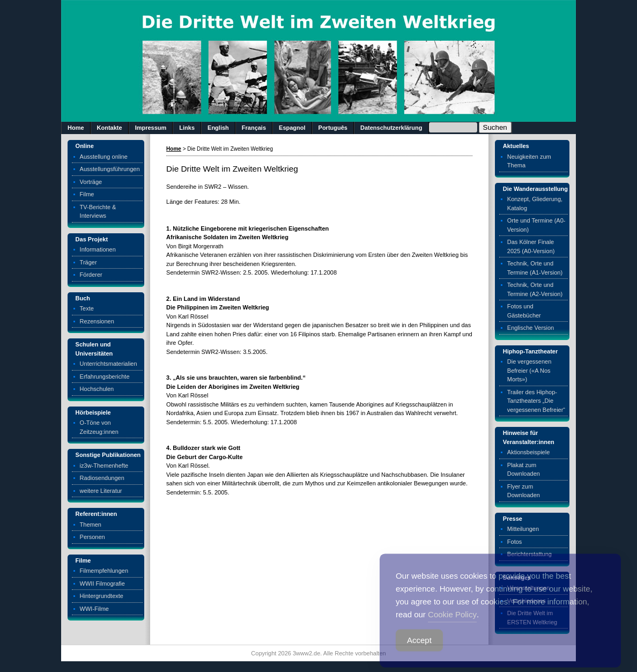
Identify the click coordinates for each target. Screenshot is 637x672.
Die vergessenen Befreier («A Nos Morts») (529, 370)
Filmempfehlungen (104, 571)
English (218, 128)
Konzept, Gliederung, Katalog (535, 204)
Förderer (91, 275)
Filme (87, 194)
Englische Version (531, 328)
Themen (91, 525)
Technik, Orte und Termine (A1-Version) (535, 268)
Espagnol (292, 128)
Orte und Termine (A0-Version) (536, 225)
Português (333, 128)
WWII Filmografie (102, 584)
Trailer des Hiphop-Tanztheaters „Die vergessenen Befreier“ (536, 401)
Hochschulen (97, 389)
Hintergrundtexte (102, 596)
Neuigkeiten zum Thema (529, 161)
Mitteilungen (523, 529)
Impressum (151, 128)
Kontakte (110, 128)
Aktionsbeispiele (529, 452)
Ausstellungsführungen (110, 169)
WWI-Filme (94, 609)
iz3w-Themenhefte (104, 466)
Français (254, 128)
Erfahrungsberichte (105, 376)
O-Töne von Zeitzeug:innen (99, 427)
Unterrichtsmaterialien (109, 364)
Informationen (98, 249)
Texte (87, 308)
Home (76, 128)
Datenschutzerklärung (391, 128)
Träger (88, 262)
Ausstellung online (104, 157)
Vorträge (91, 182)
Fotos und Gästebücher (524, 311)
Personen (92, 537)
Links (187, 128)
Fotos (515, 542)
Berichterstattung (529, 554)
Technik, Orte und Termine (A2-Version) (535, 289)
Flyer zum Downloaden (524, 491)
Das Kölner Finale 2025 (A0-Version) (531, 246)
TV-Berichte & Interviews (98, 212)
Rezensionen (97, 321)
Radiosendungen (102, 478)
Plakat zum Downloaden (524, 470)
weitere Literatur (101, 491)
